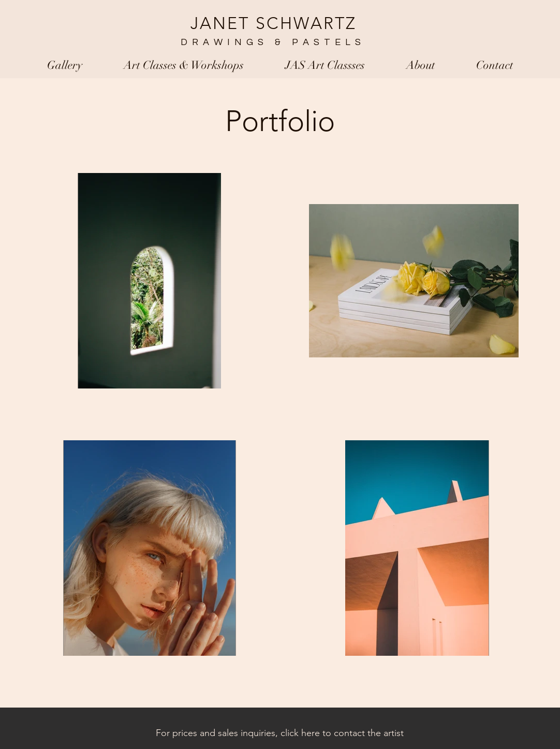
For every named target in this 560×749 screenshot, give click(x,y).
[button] (65, 65)
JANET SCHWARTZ (274, 23)
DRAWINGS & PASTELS (270, 42)
